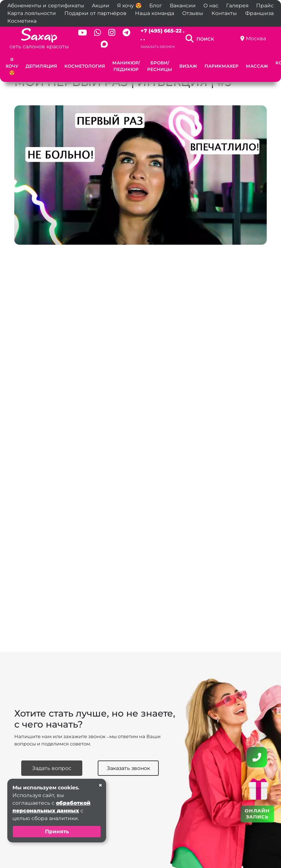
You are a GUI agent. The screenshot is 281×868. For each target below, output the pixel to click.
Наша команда (155, 13)
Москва (256, 38)
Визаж (188, 66)
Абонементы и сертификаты (46, 5)
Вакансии (183, 5)
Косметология (85, 66)
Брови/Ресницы (160, 66)
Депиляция (41, 66)
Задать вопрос (52, 768)
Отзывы (193, 13)
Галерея (237, 5)
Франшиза (259, 13)
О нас (211, 5)
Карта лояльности (32, 13)
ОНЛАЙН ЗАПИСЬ (257, 813)
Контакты (224, 13)
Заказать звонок (158, 47)
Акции (101, 5)
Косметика (22, 21)
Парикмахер (222, 66)
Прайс (265, 5)
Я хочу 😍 (129, 5)
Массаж (257, 66)
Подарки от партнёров (95, 13)
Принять (57, 831)
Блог (156, 5)
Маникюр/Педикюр (126, 66)
